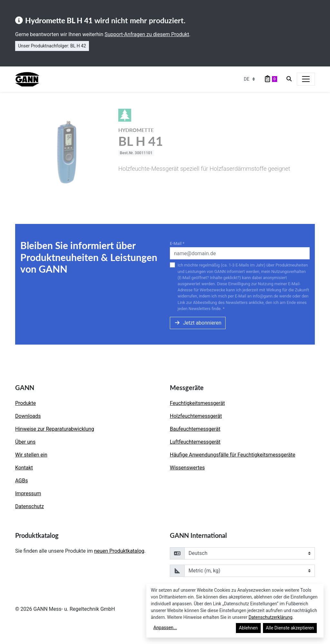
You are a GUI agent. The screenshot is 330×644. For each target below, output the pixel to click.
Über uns (25, 442)
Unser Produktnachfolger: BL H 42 (52, 46)
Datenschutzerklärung (270, 617)
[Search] (289, 79)
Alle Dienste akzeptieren (290, 628)
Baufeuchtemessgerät (195, 429)
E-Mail (177, 243)
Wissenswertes (187, 468)
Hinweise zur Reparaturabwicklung (55, 429)
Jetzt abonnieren (198, 323)
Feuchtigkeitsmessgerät (197, 403)
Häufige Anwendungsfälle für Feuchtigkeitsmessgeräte (233, 455)
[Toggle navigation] (306, 79)
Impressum (28, 493)
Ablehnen (248, 628)
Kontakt (24, 468)
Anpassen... (165, 628)
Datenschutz (29, 506)
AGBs (21, 481)
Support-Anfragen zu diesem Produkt (147, 34)
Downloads (28, 416)
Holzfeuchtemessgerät (196, 416)
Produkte (25, 403)
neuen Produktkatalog (119, 551)
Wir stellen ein (31, 455)
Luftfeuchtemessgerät (195, 442)
